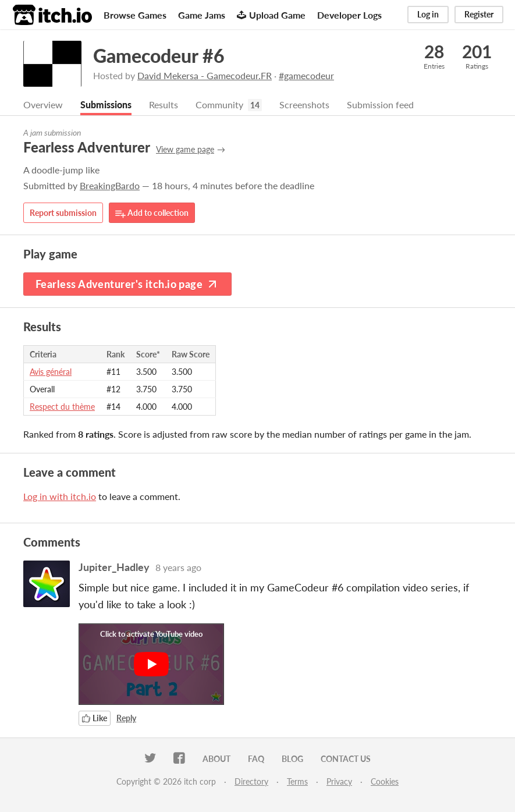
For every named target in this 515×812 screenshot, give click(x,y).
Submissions (106, 104)
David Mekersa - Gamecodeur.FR (205, 75)
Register (479, 14)
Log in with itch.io (60, 496)
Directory (251, 781)
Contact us (346, 759)
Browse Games (135, 15)
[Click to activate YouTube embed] (151, 664)
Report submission (63, 213)
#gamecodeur (306, 75)
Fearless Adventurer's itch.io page (127, 284)
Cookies (385, 781)
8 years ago (178, 567)
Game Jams (202, 15)
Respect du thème (62, 407)
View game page (185, 149)
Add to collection (152, 213)
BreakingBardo (110, 185)
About (216, 759)
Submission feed (380, 104)
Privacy (339, 781)
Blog (292, 759)
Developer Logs (349, 15)
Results (164, 104)
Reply (126, 718)
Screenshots (304, 104)
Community (219, 104)
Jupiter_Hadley (114, 567)
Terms (297, 781)
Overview (43, 104)
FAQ (256, 759)
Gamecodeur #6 (159, 56)
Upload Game (271, 15)
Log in (428, 14)
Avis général (51, 372)
